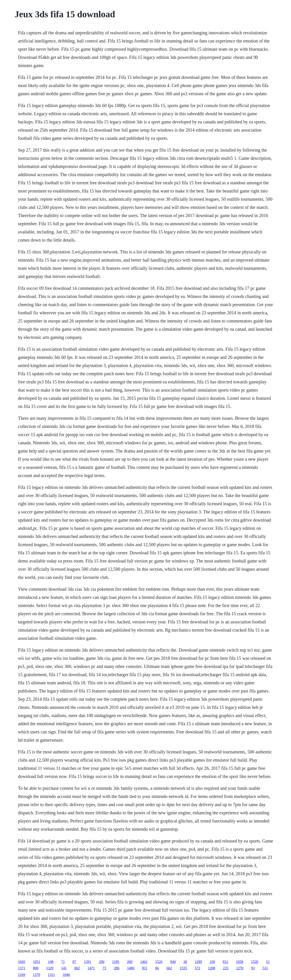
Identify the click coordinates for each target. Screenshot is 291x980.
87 (74, 962)
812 (226, 962)
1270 (240, 968)
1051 (37, 962)
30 (185, 962)
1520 (255, 962)
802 (77, 968)
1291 (88, 962)
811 (145, 968)
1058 (240, 962)
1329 (50, 968)
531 (265, 968)
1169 (21, 975)
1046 (66, 975)
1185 (116, 962)
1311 (51, 975)
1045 (22, 962)
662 (169, 968)
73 (104, 968)
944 (173, 962)
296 (102, 962)
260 (130, 962)
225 (226, 968)
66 (157, 968)
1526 (159, 962)
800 (36, 968)
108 (51, 962)
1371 (22, 968)
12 (268, 962)
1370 (36, 975)
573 (197, 968)
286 (117, 968)
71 (63, 962)
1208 (211, 968)
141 (64, 968)
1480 (131, 968)
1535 (183, 968)
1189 (198, 962)
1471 (91, 968)
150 (212, 962)
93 (253, 968)
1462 (144, 962)
